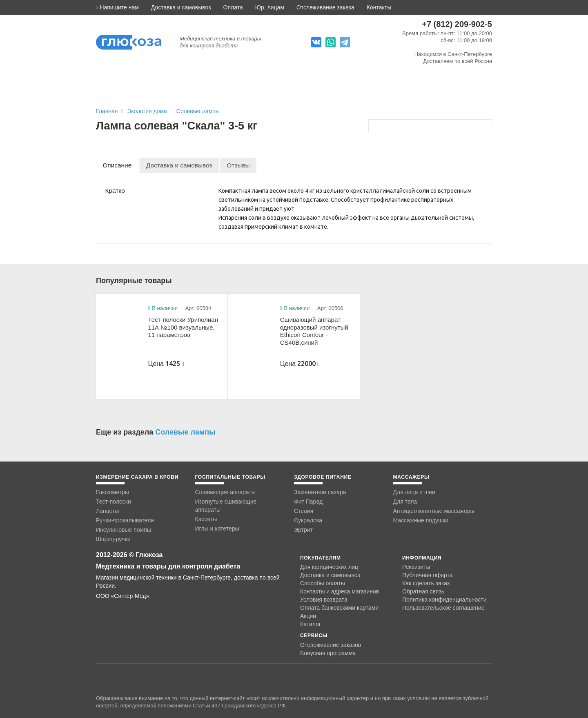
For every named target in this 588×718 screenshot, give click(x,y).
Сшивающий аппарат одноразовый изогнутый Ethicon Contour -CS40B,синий (314, 331)
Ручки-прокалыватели (125, 520)
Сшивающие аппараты (225, 492)
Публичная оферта (428, 575)
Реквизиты (416, 567)
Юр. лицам (270, 7)
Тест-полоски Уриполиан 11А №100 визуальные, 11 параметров (183, 327)
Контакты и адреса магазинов (340, 591)
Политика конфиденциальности (444, 600)
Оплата (233, 7)
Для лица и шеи (414, 492)
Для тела (405, 502)
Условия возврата (324, 600)
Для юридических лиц (329, 567)
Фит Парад (308, 502)
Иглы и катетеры (217, 528)
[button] (117, 7)
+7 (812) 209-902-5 (457, 24)
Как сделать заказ (426, 583)
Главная (107, 111)
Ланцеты (107, 511)
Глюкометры (112, 492)
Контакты (379, 7)
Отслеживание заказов (331, 645)
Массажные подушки (421, 520)
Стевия (304, 511)
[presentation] (117, 165)
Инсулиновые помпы (124, 530)
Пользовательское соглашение (443, 608)
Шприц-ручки (113, 539)
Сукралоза (308, 520)
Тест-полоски (114, 502)
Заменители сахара (320, 492)
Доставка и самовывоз (181, 7)
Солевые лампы (198, 111)
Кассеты (206, 519)
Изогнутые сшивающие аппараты (226, 506)
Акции (308, 616)
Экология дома (148, 111)
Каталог (311, 624)
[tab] (117, 165)
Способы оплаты (323, 583)
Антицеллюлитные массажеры (434, 511)
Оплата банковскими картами (339, 608)
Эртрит (303, 530)
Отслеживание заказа (325, 7)
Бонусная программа (328, 653)
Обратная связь (423, 591)
